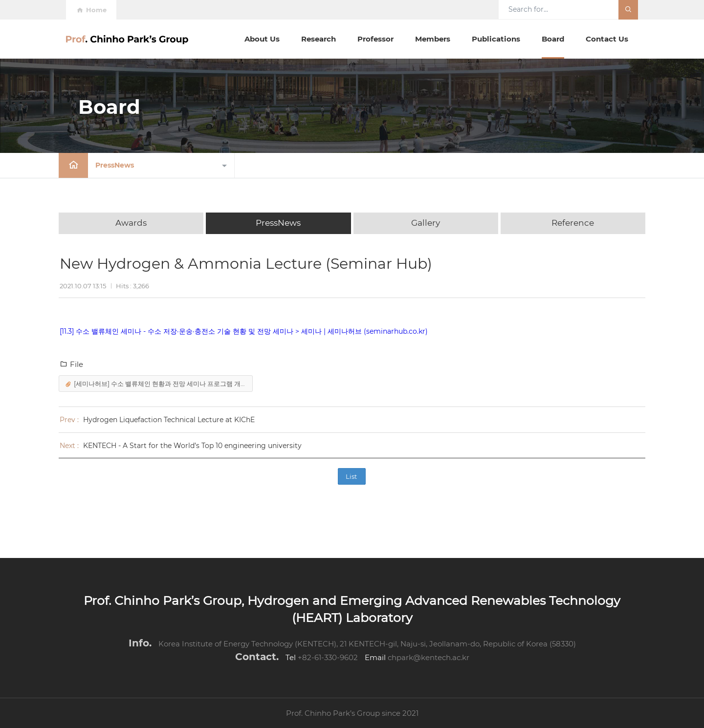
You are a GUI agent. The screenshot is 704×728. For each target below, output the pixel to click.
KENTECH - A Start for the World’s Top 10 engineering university (192, 446)
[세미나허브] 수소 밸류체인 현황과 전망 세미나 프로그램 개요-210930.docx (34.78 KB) (158, 384)
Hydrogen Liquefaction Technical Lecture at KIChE (169, 420)
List (351, 476)
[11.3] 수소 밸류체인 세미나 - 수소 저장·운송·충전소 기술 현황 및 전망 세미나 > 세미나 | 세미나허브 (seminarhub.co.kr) (244, 331)
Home (91, 10)
